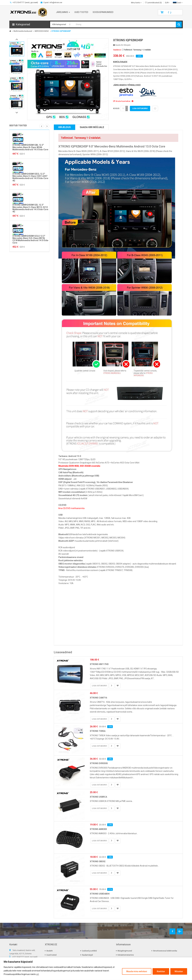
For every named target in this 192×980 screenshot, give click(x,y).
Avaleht (50, 951)
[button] (29, 24)
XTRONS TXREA (98, 731)
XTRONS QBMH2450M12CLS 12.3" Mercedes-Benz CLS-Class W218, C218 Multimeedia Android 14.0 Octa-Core (31, 239)
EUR (167, 3)
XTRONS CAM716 (98, 698)
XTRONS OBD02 (98, 861)
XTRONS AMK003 (98, 829)
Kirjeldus (65, 127)
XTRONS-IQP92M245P (61, 31)
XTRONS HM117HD (99, 664)
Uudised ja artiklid (89, 951)
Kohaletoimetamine (126, 955)
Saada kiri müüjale (122, 45)
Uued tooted (51, 955)
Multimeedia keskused (23, 31)
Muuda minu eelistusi (137, 971)
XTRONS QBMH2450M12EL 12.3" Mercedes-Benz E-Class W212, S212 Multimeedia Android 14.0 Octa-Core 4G (30, 208)
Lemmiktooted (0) (153, 3)
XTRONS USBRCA (98, 797)
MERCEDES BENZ (42, 31)
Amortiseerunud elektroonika (165, 951)
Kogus (116, 108)
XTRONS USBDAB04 (100, 894)
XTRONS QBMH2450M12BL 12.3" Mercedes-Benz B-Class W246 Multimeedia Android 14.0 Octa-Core (30, 147)
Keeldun (161, 971)
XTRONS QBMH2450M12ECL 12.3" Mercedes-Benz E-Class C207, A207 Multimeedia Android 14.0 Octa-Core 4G (30, 177)
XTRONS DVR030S (99, 763)
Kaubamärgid (87, 955)
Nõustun (179, 971)
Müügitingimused (125, 951)
